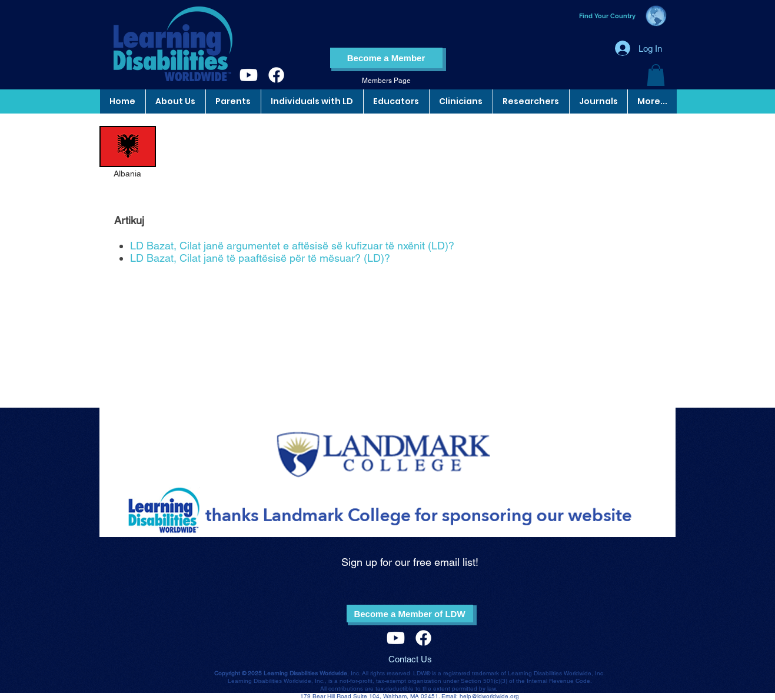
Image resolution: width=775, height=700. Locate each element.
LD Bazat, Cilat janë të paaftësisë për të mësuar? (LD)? (260, 258)
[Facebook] (276, 75)
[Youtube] (249, 75)
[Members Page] (386, 81)
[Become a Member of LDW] (410, 614)
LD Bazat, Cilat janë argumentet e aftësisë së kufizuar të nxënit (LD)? (292, 246)
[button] (656, 75)
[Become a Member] (386, 58)
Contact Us (410, 659)
